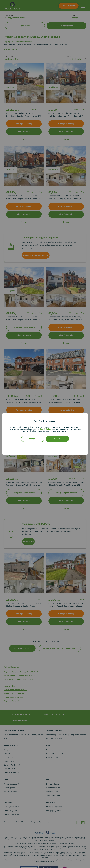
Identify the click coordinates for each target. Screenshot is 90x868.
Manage (33, 439)
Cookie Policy (45, 429)
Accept (57, 439)
